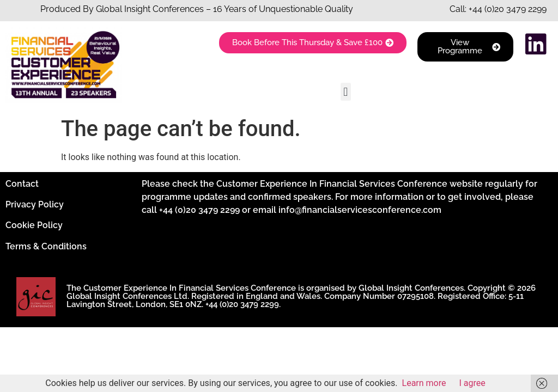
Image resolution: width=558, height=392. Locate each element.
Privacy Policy (35, 204)
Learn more (424, 383)
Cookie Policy (34, 225)
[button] (346, 92)
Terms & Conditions (46, 246)
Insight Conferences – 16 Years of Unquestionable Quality (238, 9)
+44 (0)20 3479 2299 (508, 9)
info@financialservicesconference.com (360, 210)
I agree (472, 383)
